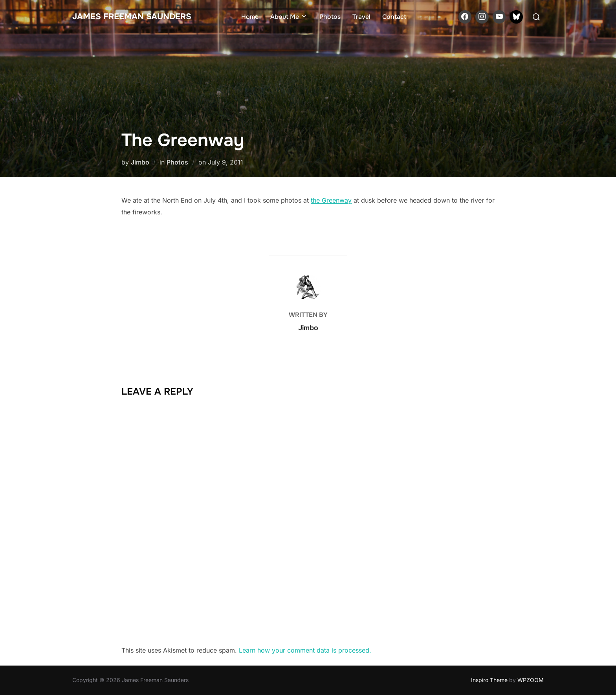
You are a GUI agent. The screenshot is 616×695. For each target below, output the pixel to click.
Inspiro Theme (489, 680)
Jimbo (140, 162)
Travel (361, 17)
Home (250, 17)
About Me (289, 17)
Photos (330, 17)
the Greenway (331, 200)
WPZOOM (531, 680)
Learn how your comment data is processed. (305, 650)
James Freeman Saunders (132, 16)
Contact (394, 17)
